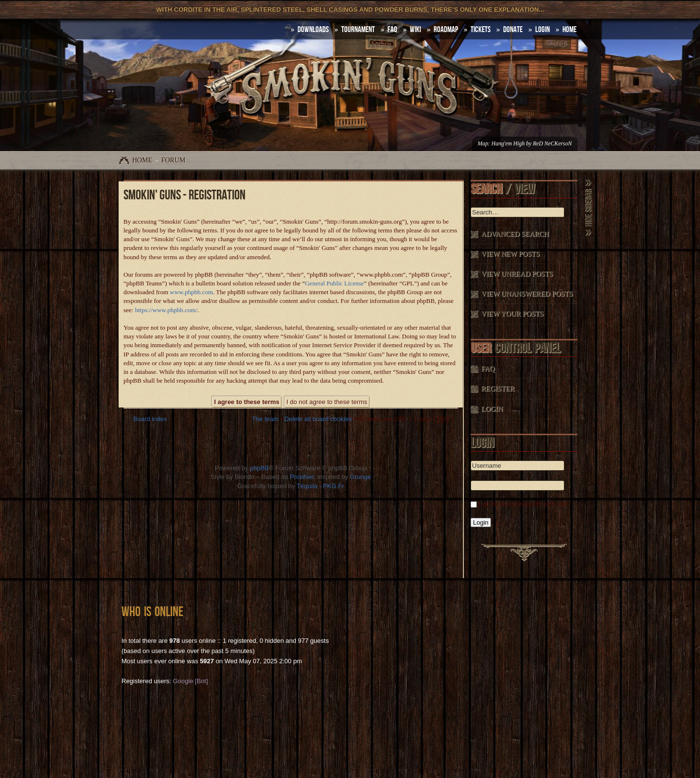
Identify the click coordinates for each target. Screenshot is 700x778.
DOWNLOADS (313, 30)
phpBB (259, 468)
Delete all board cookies (318, 419)
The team (265, 419)
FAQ (392, 30)
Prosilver (302, 477)
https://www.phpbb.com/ (166, 310)
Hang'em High (508, 144)
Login (542, 30)
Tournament (358, 30)
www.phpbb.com (191, 292)
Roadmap (446, 30)
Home (142, 160)
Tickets (481, 30)
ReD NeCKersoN (552, 144)
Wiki (415, 30)
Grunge (360, 477)
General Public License (334, 283)
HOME (569, 30)
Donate (513, 30)
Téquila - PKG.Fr (320, 486)
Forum (174, 160)
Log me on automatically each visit (523, 504)
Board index (150, 419)
